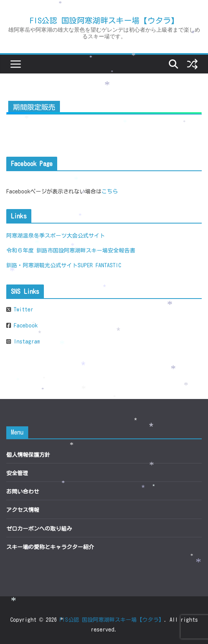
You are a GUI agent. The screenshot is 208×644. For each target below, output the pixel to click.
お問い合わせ (23, 492)
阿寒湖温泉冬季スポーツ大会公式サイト (56, 236)
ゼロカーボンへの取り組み (39, 529)
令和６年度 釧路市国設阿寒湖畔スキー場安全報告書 (71, 250)
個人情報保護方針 (28, 455)
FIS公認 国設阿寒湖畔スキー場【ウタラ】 (104, 20)
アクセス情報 (23, 510)
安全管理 (17, 473)
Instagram (25, 342)
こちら (110, 191)
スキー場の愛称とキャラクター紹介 (50, 547)
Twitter (22, 309)
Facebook (24, 326)
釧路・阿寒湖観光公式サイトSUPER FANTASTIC (64, 265)
